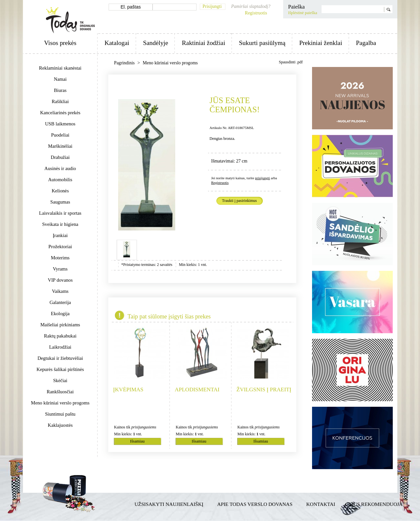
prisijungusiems (144, 427)
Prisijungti (212, 6)
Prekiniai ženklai (321, 43)
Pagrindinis (125, 63)
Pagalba (366, 43)
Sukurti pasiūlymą (262, 43)
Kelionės (60, 191)
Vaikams (60, 291)
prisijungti (262, 178)
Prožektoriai (60, 247)
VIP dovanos (60, 280)
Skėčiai (60, 380)
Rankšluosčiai (60, 392)
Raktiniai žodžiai (203, 43)
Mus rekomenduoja (376, 504)
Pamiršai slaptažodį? (251, 6)
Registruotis (256, 13)
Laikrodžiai (60, 347)
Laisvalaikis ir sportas (60, 213)
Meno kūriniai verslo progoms (60, 403)
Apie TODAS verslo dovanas (255, 504)
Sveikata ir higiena (60, 224)
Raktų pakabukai (60, 336)
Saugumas (60, 202)
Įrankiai (60, 235)
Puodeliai (60, 135)
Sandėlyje (156, 43)
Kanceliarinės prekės (60, 113)
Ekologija (60, 314)
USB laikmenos (60, 124)
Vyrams (60, 269)
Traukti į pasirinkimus (240, 201)
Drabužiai (60, 157)
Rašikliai (60, 101)
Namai (60, 79)
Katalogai (117, 43)
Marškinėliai (60, 146)
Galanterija (60, 302)
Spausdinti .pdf (291, 62)
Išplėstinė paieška (303, 13)
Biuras (60, 90)
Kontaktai (321, 504)
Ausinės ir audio (60, 168)
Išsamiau (137, 441)
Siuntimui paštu (60, 414)
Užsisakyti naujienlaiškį (169, 504)
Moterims (60, 258)
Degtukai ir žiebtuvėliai (60, 358)
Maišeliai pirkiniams (60, 325)
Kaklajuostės (60, 425)
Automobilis (60, 180)
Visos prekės (60, 43)
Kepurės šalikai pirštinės (60, 369)
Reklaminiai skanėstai (60, 68)
